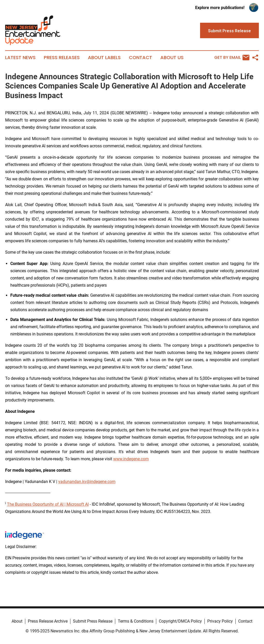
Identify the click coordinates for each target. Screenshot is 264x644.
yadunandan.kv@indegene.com (87, 482)
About (17, 621)
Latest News (20, 58)
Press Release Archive (48, 621)
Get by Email (232, 58)
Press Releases (62, 58)
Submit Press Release (93, 621)
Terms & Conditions (136, 621)
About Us (172, 58)
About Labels (104, 58)
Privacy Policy (220, 621)
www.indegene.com (131, 459)
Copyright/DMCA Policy (180, 621)
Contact (141, 58)
